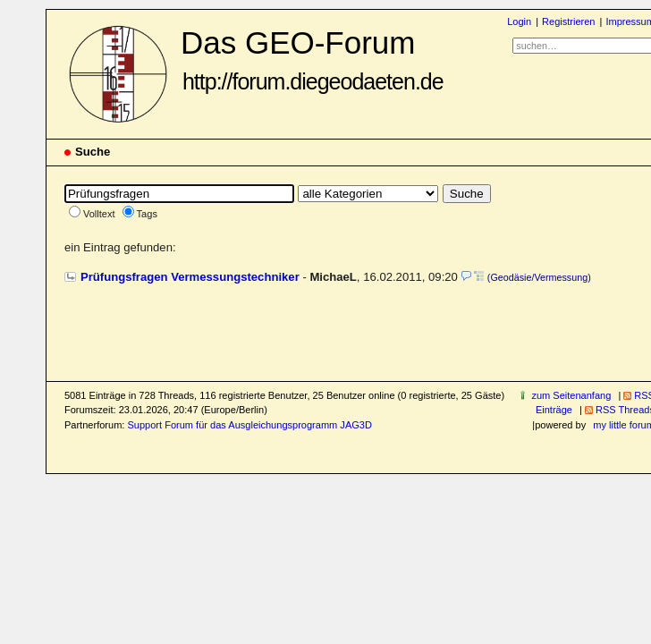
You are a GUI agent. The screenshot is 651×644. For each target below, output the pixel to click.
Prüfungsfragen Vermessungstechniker (190, 277)
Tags (147, 214)
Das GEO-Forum (312, 59)
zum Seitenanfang (571, 395)
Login (519, 21)
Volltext (99, 214)
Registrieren (568, 21)
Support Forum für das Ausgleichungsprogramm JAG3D (249, 425)
